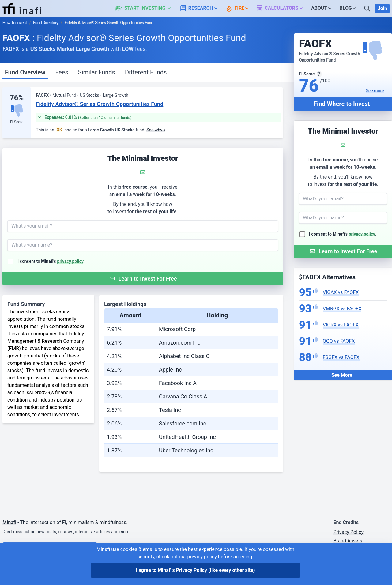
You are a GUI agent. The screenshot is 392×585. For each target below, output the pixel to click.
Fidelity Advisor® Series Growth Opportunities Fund (100, 104)
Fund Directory (46, 23)
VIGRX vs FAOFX (341, 325)
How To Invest (15, 23)
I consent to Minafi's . (343, 234)
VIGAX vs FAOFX (341, 292)
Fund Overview (25, 72)
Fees (62, 72)
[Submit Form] (343, 251)
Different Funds (146, 72)
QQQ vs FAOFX (339, 341)
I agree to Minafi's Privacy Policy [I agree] (196, 570)
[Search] (368, 9)
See (375, 91)
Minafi (9, 522)
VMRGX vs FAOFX (342, 309)
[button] (146, 9)
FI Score (17, 122)
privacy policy (362, 234)
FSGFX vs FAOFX (341, 357)
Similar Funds (97, 72)
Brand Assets (348, 541)
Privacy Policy (348, 532)
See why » (156, 130)
